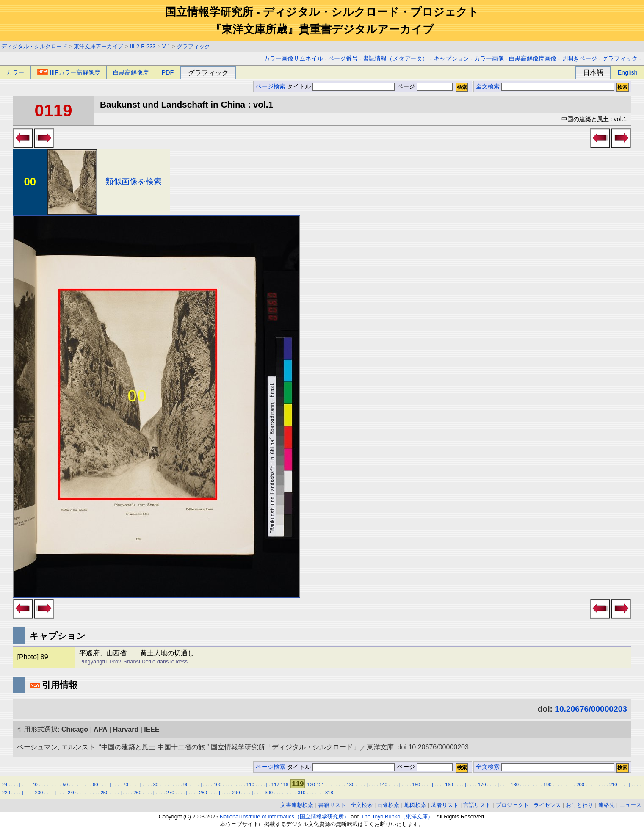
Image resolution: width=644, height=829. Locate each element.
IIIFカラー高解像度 (69, 72)
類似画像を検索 (134, 181)
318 (329, 793)
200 (580, 785)
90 (186, 785)
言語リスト (477, 805)
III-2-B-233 (143, 46)
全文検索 (488, 87)
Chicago (75, 729)
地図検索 (415, 805)
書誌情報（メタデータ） (395, 59)
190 (548, 785)
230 (39, 793)
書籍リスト (332, 805)
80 (156, 785)
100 (217, 785)
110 (250, 785)
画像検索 (388, 805)
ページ (424, 87)
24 (5, 785)
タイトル (341, 87)
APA (101, 729)
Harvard (126, 729)
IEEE (152, 729)
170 (482, 785)
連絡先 (607, 805)
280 (203, 793)
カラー (15, 72)
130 (351, 785)
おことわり (579, 805)
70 (125, 785)
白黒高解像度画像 (533, 59)
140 (383, 785)
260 (137, 793)
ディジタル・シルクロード (34, 46)
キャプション (451, 59)
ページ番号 (343, 59)
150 (416, 785)
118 (285, 785)
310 (302, 793)
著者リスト (445, 805)
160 (449, 785)
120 (311, 785)
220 (6, 793)
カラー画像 (489, 59)
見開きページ (579, 59)
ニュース (630, 805)
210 (613, 785)
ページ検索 (271, 87)
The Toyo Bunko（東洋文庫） (397, 817)
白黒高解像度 (131, 72)
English (627, 72)
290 (236, 793)
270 (170, 793)
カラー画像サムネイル (293, 59)
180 (515, 785)
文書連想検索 (297, 805)
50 (65, 785)
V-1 (166, 46)
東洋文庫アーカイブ (98, 46)
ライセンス (547, 805)
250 (105, 793)
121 (320, 785)
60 (95, 785)
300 (269, 793)
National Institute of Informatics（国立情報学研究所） (285, 817)
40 (35, 785)
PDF (168, 72)
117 (275, 785)
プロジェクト (512, 805)
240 (72, 793)
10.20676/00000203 (591, 709)
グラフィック (193, 46)
